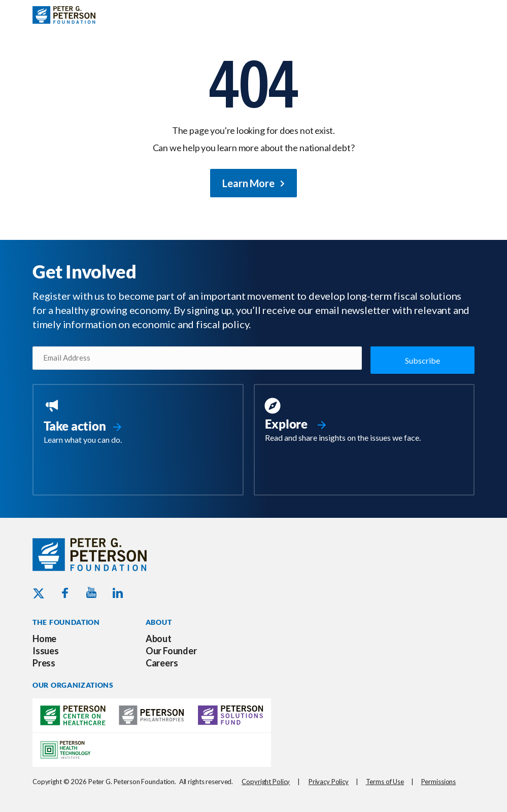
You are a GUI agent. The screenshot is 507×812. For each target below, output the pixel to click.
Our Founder (171, 650)
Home (44, 638)
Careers (162, 662)
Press (44, 662)
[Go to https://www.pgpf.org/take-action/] (138, 421)
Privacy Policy (329, 781)
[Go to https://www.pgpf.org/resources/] (364, 420)
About (159, 638)
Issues (46, 650)
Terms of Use (385, 781)
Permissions (439, 781)
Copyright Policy (266, 781)
